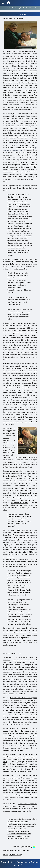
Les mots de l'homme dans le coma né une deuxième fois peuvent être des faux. (20, 778)
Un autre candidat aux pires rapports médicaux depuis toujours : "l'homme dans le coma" (20, 700)
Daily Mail (23, 519)
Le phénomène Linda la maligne (13, 18)
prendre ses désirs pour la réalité (24, 167)
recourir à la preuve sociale (14, 170)
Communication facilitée (13, 750)
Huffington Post (22, 491)
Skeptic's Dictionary (16, 855)
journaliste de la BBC (20, 503)
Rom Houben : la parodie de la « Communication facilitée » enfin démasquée (19, 834)
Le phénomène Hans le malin (18, 839)
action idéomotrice (22, 330)
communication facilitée (25, 148)
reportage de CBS (28, 508)
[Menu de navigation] (3, 3)
